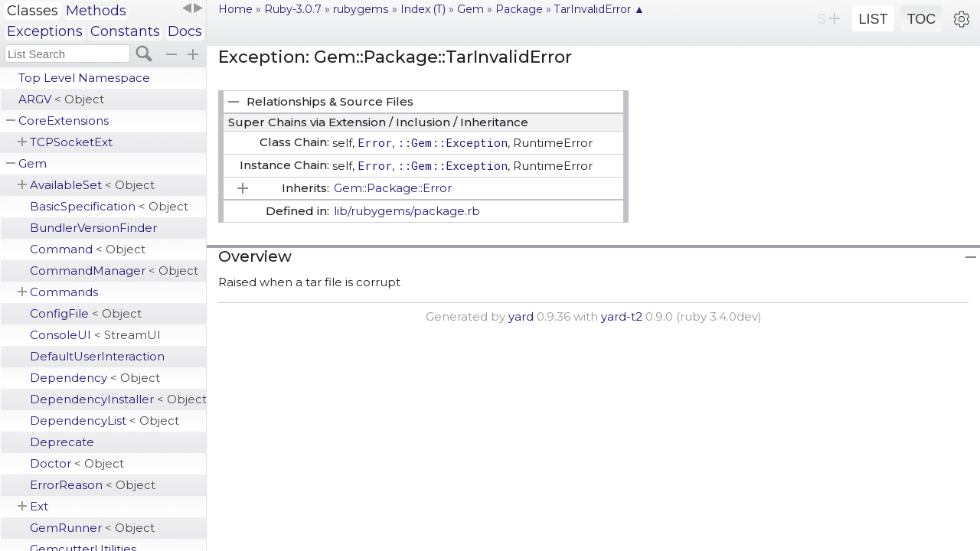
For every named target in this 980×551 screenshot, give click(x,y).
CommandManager (114, 271)
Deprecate (62, 442)
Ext (39, 506)
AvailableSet (92, 185)
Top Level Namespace (84, 78)
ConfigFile (86, 313)
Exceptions (45, 31)
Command (88, 249)
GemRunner (92, 528)
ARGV (61, 99)
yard (521, 316)
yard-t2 (622, 316)
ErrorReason (93, 485)
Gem (33, 163)
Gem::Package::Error (393, 188)
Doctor (77, 463)
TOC (922, 19)
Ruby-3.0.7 (293, 9)
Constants (125, 31)
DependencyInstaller (118, 399)
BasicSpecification (109, 206)
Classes (33, 11)
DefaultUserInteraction (97, 356)
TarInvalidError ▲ (599, 9)
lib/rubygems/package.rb (407, 211)
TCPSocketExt (71, 142)
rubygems (361, 9)
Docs (185, 31)
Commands (64, 292)
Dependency (95, 378)
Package (519, 9)
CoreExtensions (64, 121)
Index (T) (423, 9)
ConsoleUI (95, 335)
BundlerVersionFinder (93, 228)
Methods (96, 11)
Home (235, 9)
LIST (873, 19)
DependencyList (105, 421)
